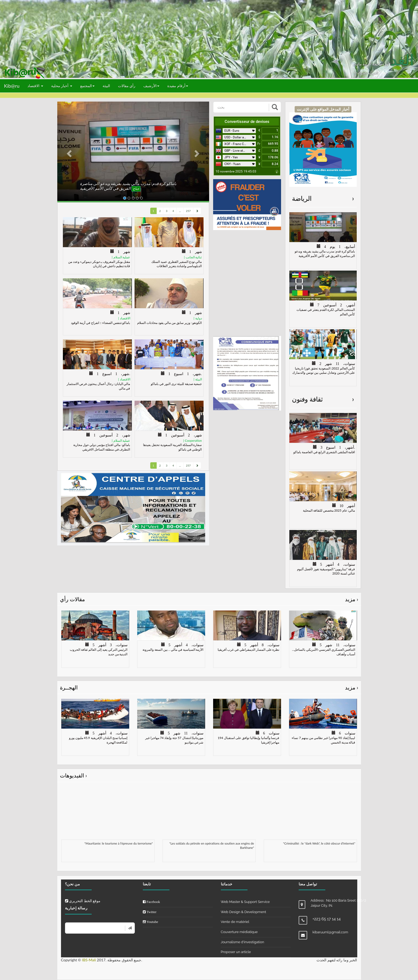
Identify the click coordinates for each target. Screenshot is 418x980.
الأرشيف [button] (151, 86)
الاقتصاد (35, 86)
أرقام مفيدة (178, 86)
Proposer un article (236, 952)
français (361, 73)
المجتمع (87, 86)
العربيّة (373, 73)
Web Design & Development (244, 912)
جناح (136, 189)
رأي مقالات (127, 86)
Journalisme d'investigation (243, 942)
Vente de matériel (235, 922)
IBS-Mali (89, 960)
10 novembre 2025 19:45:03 (236, 171)
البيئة (106, 86)
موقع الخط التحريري (83, 901)
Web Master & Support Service (245, 902)
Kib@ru (12, 86)
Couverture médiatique (239, 932)
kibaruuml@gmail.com (330, 932)
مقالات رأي (209, 599)
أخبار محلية (62, 86)
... (180, 211)
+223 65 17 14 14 (327, 919)
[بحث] (242, 107)
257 (188, 211)
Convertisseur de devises (247, 122)
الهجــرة (209, 687)
